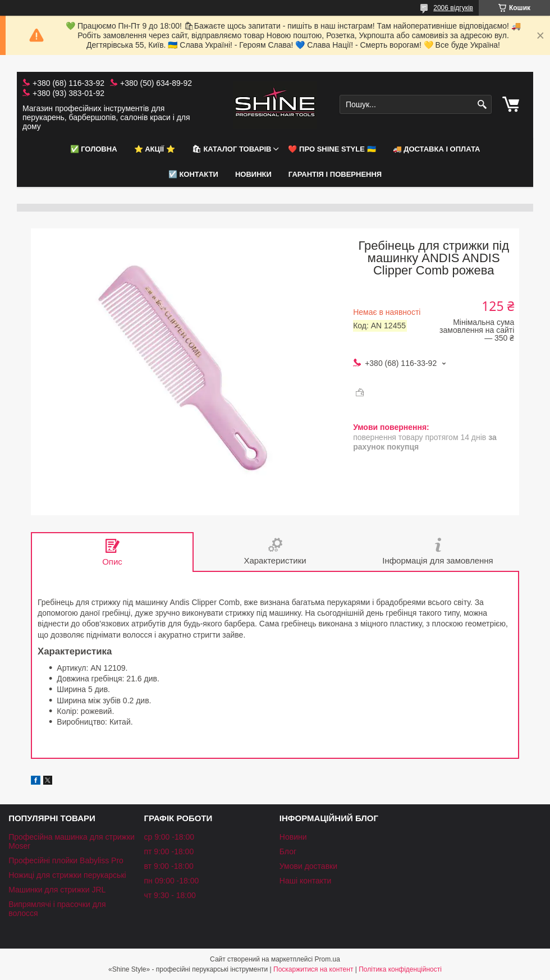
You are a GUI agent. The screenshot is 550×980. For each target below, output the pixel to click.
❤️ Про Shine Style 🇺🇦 (332, 149)
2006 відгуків (453, 8)
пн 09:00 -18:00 (171, 881)
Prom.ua (327, 959)
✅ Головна (94, 149)
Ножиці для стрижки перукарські (67, 875)
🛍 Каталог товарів (232, 149)
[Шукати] (482, 105)
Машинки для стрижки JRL (57, 890)
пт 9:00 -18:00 (169, 851)
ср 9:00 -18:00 (169, 837)
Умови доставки (308, 866)
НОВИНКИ (253, 174)
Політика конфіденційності (400, 969)
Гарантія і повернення (335, 174)
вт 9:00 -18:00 (168, 866)
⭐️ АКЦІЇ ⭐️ (155, 149)
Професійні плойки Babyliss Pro (66, 860)
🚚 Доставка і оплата (437, 149)
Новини (293, 837)
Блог (288, 851)
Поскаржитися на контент (313, 969)
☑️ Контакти (193, 174)
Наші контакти (305, 881)
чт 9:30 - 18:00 (169, 895)
